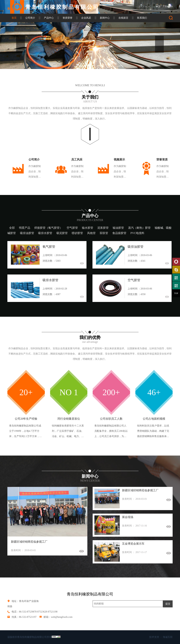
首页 (14, 18)
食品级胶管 (119, 233)
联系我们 (142, 18)
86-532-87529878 (28, 612)
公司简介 (30, 18)
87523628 (42, 612)
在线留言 (123, 18)
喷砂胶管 (77, 233)
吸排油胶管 (27, 233)
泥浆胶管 (103, 228)
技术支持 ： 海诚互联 (161, 637)
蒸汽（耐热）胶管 (139, 228)
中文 (158, 6)
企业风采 (86, 18)
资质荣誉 (67, 18)
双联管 (104, 233)
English (169, 6)
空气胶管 (72, 228)
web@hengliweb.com (62, 617)
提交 (168, 604)
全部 (12, 228)
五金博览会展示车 (133, 544)
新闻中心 (105, 18)
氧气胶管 (49, 247)
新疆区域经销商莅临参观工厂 (29, 542)
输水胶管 (88, 228)
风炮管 (91, 233)
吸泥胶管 (62, 233)
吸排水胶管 (45, 233)
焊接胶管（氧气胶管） (48, 228)
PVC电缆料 (137, 233)
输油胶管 (118, 228)
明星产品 (25, 228)
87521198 (52, 612)
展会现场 (128, 517)
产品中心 (49, 18)
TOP (176, 293)
